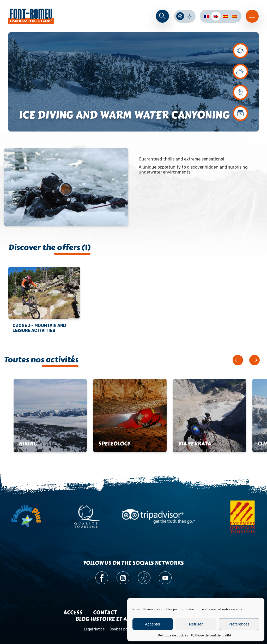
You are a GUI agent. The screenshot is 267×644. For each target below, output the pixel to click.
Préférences (239, 624)
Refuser (196, 624)
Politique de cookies (173, 635)
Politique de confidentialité (211, 635)
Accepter (153, 624)
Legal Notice (94, 629)
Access (73, 613)
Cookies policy (121, 629)
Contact (105, 613)
